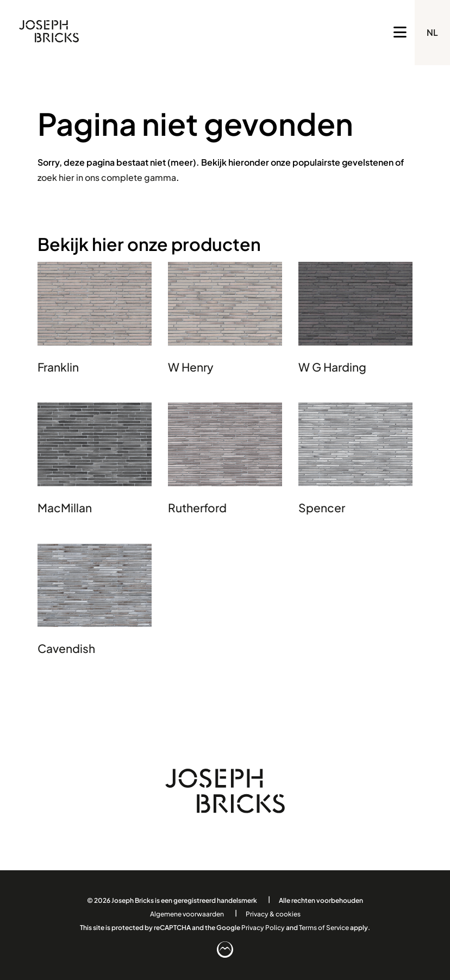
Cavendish (66, 648)
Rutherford (197, 508)
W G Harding (332, 367)
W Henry (191, 367)
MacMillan (65, 508)
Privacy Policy (263, 927)
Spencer (322, 508)
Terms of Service (324, 927)
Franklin (58, 367)
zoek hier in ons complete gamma (107, 177)
